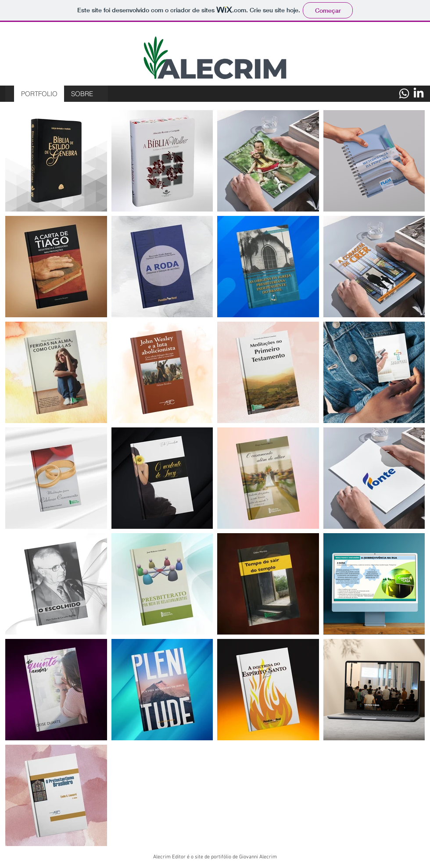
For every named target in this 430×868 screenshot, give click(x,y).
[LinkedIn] (419, 93)
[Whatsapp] (404, 93)
